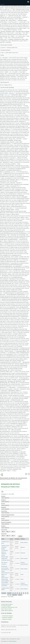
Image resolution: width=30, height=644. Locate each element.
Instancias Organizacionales (8, 515)
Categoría (3, 500)
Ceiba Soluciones (13, 641)
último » (20, 595)
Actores (3, 519)
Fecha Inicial (4, 530)
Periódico (3, 526)
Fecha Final (4, 534)
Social (22, 574)
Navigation (2, 4)
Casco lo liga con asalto (6, 609)
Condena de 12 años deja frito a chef (9, 607)
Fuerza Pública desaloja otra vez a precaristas (5, 584)
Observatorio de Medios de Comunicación (13, 478)
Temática (3, 496)
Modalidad (4, 507)
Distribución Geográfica (7, 617)
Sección (3, 504)
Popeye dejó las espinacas (7, 611)
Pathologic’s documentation (6, 92)
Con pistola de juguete (6, 606)
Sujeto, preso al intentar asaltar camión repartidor (5, 579)
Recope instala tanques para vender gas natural (6, 558)
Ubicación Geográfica (6, 522)
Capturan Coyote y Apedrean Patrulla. (5, 547)
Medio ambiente (24, 543)
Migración (23, 547)
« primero (4, 593)
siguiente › (15, 595)
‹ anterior (9, 593)
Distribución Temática (7, 619)
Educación (23, 553)
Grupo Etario (4, 511)
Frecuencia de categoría (7, 616)
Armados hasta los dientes (7, 604)
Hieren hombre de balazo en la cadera (5, 574)
